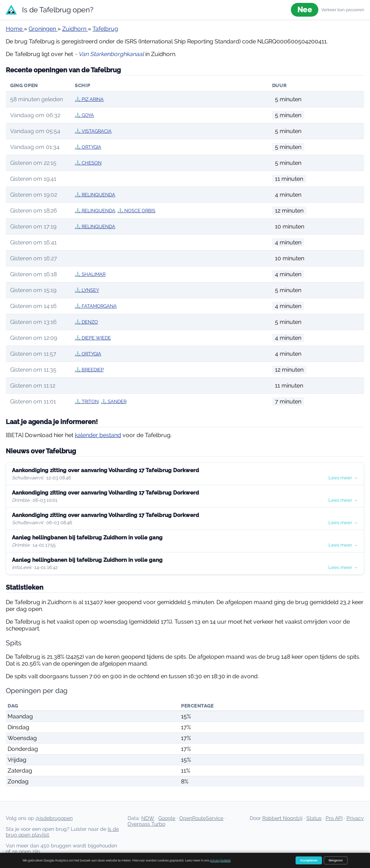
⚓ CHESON (88, 163)
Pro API (334, 818)
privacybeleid (220, 860)
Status (314, 818)
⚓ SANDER (114, 401)
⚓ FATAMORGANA (96, 306)
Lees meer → (343, 478)
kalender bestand (98, 435)
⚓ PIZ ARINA (89, 99)
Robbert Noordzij (282, 818)
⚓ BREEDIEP (89, 370)
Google (167, 818)
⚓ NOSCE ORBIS (136, 211)
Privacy (355, 818)
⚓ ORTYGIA (88, 147)
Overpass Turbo (146, 824)
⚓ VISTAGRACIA (93, 131)
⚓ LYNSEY (87, 290)
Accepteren (309, 860)
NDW (148, 818)
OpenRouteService (201, 818)
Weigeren (335, 860)
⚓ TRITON (87, 401)
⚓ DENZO (86, 322)
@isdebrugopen (54, 818)
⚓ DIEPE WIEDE (93, 338)
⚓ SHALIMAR (90, 274)
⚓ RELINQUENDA (95, 195)
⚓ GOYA (84, 115)
